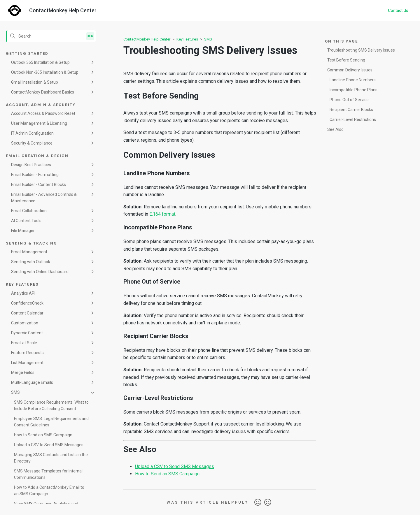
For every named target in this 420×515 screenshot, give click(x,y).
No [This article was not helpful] (268, 502)
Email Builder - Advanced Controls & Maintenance (44, 198)
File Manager (23, 231)
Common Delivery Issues (350, 70)
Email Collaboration (29, 211)
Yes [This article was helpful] (258, 502)
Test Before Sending (346, 60)
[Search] (51, 36)
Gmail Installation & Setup (35, 82)
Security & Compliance (32, 143)
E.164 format (162, 214)
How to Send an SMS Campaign (43, 435)
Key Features (187, 39)
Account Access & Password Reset (43, 113)
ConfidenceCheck (27, 303)
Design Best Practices (31, 165)
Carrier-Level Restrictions (353, 119)
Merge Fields (23, 372)
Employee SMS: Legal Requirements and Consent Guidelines (51, 422)
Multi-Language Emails (32, 382)
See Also (335, 129)
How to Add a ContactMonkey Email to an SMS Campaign (49, 491)
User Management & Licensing (39, 123)
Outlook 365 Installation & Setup (40, 62)
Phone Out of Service (349, 100)
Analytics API (23, 293)
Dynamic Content (27, 333)
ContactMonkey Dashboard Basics (43, 92)
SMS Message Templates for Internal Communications (48, 474)
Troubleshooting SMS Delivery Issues (361, 50)
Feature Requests (27, 353)
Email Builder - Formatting (35, 175)
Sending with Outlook (31, 262)
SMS (15, 392)
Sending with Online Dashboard (40, 272)
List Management (27, 363)
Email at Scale (24, 343)
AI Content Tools (26, 221)
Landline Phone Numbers (353, 80)
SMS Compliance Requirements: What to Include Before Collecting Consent (51, 405)
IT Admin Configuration (32, 133)
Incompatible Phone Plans (353, 90)
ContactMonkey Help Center (147, 39)
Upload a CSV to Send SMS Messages (49, 445)
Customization (25, 323)
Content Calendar (27, 313)
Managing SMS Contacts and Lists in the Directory (51, 458)
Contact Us (398, 10)
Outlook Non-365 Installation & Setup (45, 72)
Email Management (29, 252)
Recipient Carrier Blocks (351, 110)
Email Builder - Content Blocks (38, 184)
